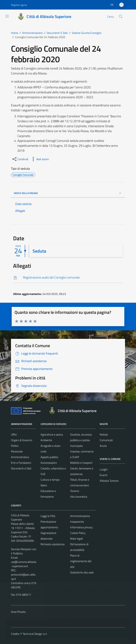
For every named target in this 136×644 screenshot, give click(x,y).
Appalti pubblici (49, 457)
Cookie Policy (78, 533)
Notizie (104, 434)
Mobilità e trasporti (81, 463)
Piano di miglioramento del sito (81, 561)
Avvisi (103, 446)
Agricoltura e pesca (52, 434)
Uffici (14, 434)
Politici (15, 446)
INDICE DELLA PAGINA (68, 193)
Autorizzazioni (49, 463)
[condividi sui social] (20, 159)
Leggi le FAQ (48, 516)
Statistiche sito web (82, 572)
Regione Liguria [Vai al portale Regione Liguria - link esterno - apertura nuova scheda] (19, 5)
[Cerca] (121, 17)
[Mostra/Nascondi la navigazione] (7, 16)
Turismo (75, 491)
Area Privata (18, 612)
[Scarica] (68, 278)
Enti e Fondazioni (21, 463)
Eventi (104, 475)
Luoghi (104, 469)
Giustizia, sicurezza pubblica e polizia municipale (81, 440)
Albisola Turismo (109, 481)
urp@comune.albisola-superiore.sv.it (24, 564)
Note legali (76, 539)
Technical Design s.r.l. (35, 634)
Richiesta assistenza (53, 544)
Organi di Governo (22, 440)
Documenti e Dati (21, 468)
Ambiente (46, 440)
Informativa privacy (81, 527)
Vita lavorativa (79, 497)
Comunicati (106, 440)
